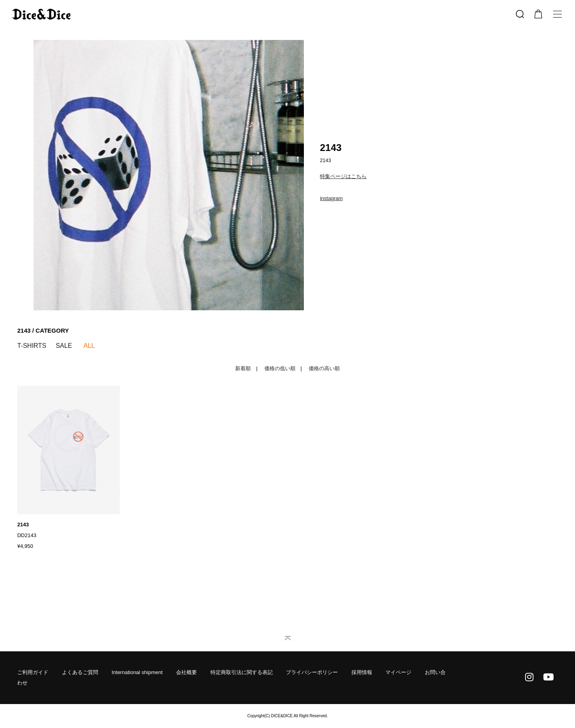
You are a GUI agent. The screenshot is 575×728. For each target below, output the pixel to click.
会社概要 (186, 672)
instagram (331, 198)
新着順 (243, 368)
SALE (64, 346)
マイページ (398, 672)
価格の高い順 (324, 368)
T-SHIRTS (32, 346)
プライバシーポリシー (312, 672)
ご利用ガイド (33, 672)
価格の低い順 (280, 368)
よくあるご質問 (80, 672)
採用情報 (362, 672)
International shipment (137, 672)
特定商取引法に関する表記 (242, 672)
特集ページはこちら (343, 176)
